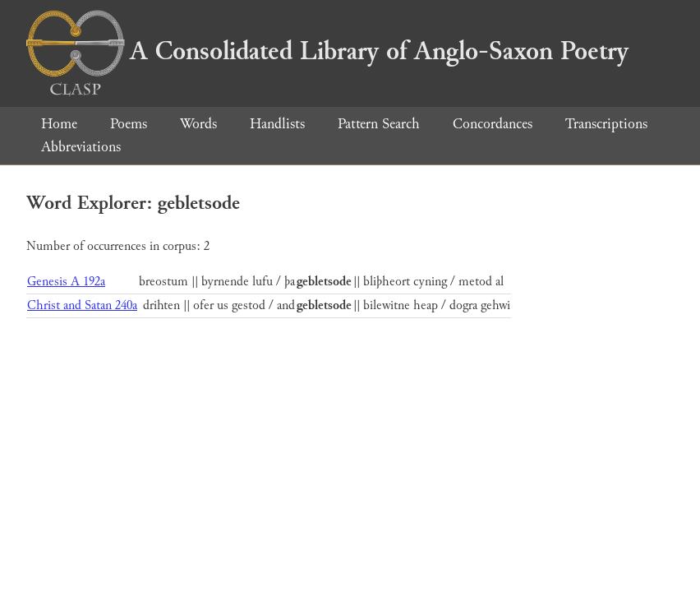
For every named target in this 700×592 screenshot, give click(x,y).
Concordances (493, 124)
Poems (129, 124)
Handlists (277, 124)
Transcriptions (606, 124)
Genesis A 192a (66, 282)
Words (198, 124)
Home (59, 124)
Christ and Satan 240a (82, 305)
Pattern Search (379, 124)
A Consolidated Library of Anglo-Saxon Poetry (327, 51)
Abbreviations (81, 147)
